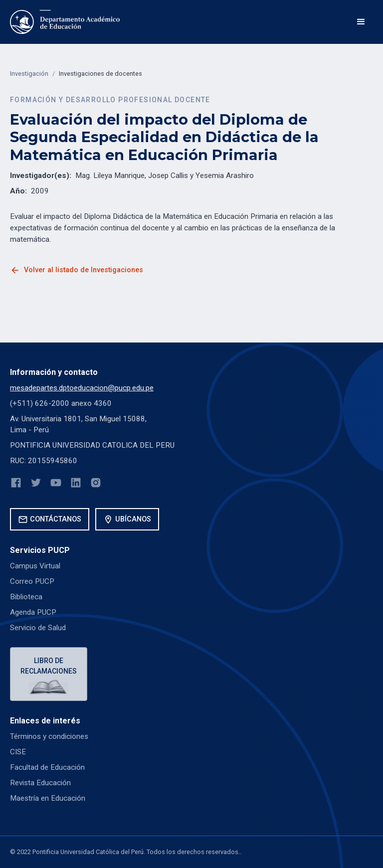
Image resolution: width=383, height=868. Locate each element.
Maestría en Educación (48, 798)
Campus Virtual (35, 566)
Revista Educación (40, 783)
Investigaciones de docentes (100, 74)
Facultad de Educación (47, 767)
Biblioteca (26, 597)
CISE (18, 752)
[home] (65, 22)
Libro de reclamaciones (49, 666)
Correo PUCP (32, 581)
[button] (361, 22)
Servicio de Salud (38, 628)
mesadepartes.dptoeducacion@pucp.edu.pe (82, 388)
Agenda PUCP (33, 612)
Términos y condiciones (49, 736)
